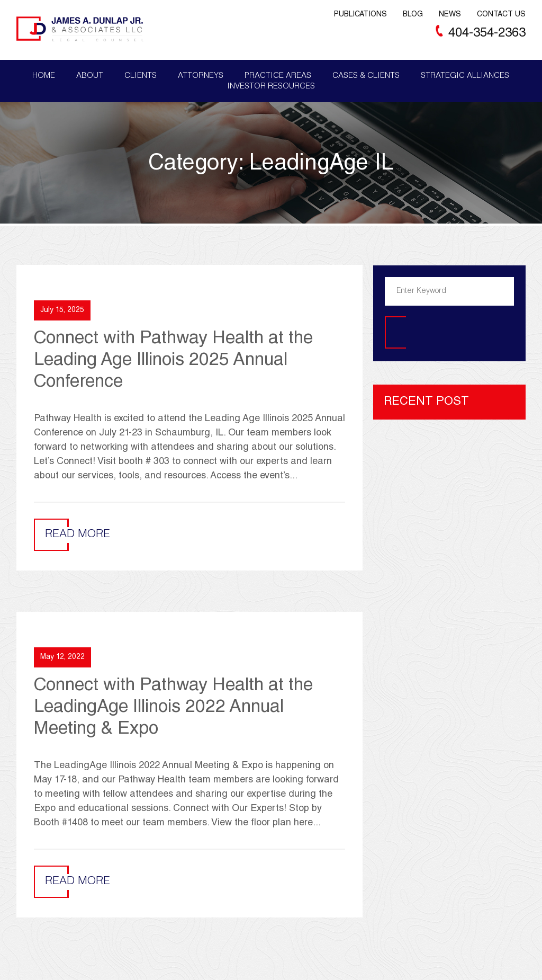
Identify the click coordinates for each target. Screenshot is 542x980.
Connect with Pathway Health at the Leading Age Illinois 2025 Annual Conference (173, 361)
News (450, 15)
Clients (141, 76)
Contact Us (501, 15)
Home (44, 76)
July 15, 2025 (62, 310)
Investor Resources (271, 87)
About (90, 76)
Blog (413, 15)
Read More (78, 535)
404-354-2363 (487, 34)
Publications (360, 15)
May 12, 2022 (62, 657)
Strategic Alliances (465, 76)
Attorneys (201, 76)
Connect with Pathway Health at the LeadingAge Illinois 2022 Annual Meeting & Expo (173, 708)
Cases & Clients (366, 76)
